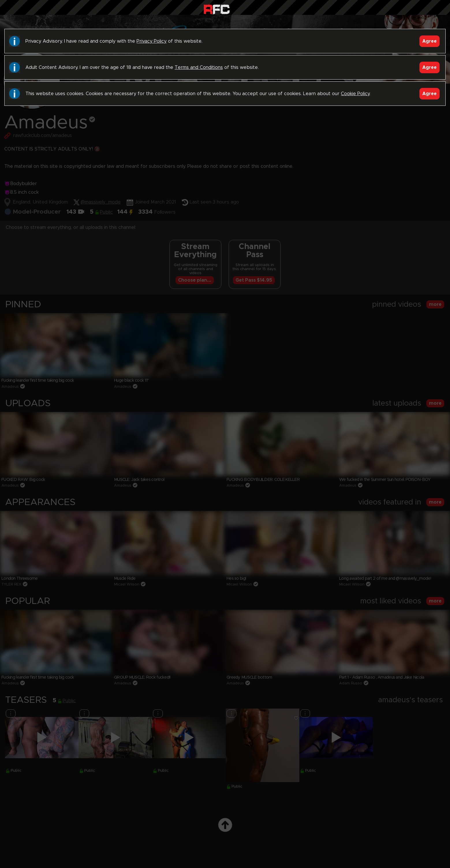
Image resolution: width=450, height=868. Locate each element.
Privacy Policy (152, 41)
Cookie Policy (355, 94)
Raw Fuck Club (217, 9)
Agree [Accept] (430, 41)
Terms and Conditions (199, 67)
